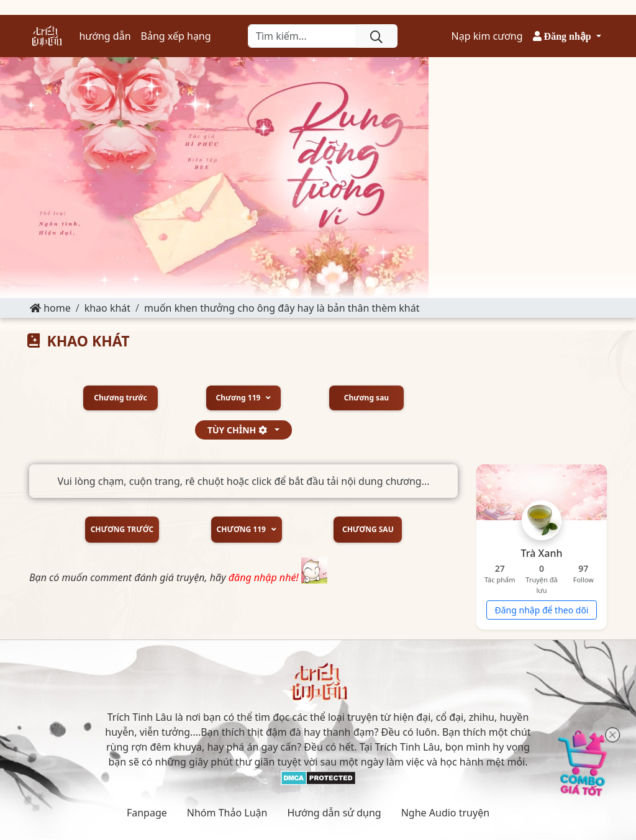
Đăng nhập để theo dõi (542, 610)
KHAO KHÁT (107, 308)
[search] (376, 36)
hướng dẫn (105, 36)
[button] (567, 36)
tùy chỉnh (240, 430)
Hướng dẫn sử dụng (334, 813)
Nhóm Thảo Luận (227, 813)
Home (50, 308)
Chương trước (120, 398)
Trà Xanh (542, 553)
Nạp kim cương (487, 36)
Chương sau (366, 398)
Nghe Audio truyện (445, 813)
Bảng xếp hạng (176, 36)
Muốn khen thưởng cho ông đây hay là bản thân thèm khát (282, 308)
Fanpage (147, 813)
